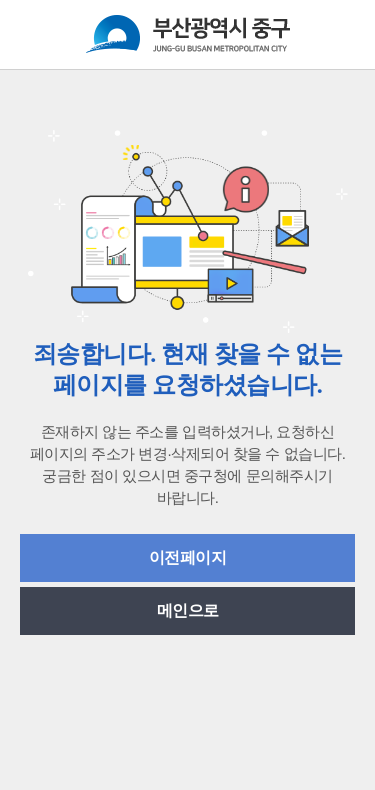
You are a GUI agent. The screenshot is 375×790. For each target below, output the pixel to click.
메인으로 (188, 610)
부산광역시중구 (188, 34)
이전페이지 (188, 557)
